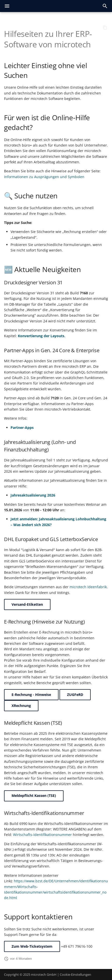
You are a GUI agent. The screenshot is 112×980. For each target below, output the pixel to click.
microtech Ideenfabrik (88, 587)
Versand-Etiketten (27, 604)
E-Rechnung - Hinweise (31, 695)
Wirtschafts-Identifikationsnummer (42, 835)
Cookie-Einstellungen (75, 974)
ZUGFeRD (75, 695)
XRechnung (21, 706)
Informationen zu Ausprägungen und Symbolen (44, 177)
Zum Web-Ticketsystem (32, 946)
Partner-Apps (22, 427)
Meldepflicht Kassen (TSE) (34, 795)
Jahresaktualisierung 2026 (33, 495)
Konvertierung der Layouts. (42, 336)
